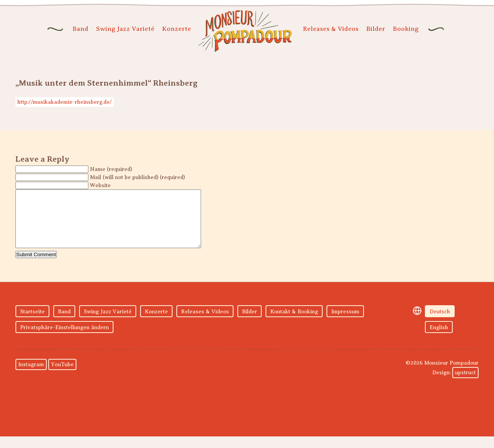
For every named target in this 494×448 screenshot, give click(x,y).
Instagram (31, 376)
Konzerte (177, 29)
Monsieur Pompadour (245, 31)
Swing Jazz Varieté (125, 29)
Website (100, 185)
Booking (406, 29)
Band (80, 29)
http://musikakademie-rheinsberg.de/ (65, 102)
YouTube (62, 376)
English (439, 339)
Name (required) (111, 169)
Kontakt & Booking (294, 323)
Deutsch (440, 323)
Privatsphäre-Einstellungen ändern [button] (64, 339)
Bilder (376, 29)
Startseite (32, 323)
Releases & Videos (331, 29)
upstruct (465, 384)
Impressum (345, 323)
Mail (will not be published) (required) (137, 177)
